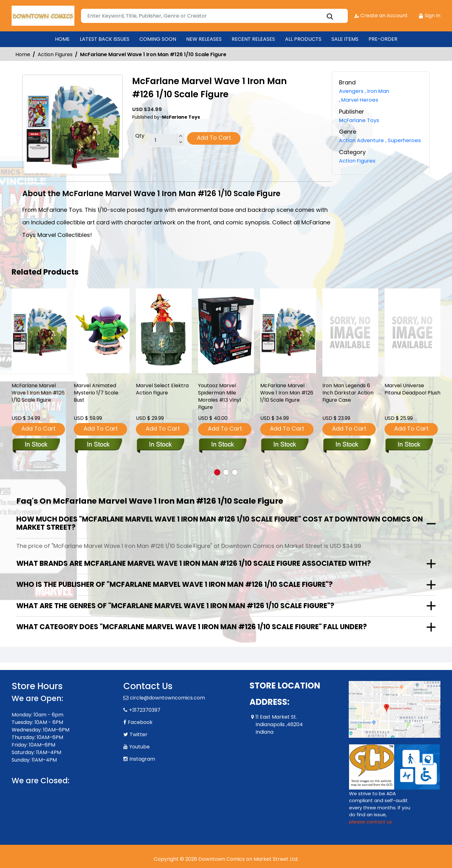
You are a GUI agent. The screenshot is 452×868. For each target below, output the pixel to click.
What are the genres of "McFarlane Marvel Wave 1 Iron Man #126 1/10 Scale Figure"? (175, 606)
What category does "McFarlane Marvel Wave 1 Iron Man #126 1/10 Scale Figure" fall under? (192, 627)
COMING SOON (158, 39)
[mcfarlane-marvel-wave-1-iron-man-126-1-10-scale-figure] (40, 331)
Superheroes (358, 148)
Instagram (142, 759)
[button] (217, 472)
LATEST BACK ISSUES (105, 39)
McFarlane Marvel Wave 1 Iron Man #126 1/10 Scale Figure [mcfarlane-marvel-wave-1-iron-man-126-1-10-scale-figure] (35, 398)
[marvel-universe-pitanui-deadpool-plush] (412, 332)
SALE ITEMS (345, 39)
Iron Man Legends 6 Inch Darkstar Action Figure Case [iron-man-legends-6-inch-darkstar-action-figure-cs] (350, 394)
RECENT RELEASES (253, 39)
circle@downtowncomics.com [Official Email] (167, 698)
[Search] (214, 16)
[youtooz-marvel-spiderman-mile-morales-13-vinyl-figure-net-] (226, 331)
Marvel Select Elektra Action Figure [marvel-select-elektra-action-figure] (164, 390)
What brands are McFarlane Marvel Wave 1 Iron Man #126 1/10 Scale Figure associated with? (194, 563)
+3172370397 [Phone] (145, 710)
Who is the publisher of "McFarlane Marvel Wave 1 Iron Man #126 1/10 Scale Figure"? (175, 584)
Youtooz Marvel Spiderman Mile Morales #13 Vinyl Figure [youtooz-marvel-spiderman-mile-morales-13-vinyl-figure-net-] (221, 398)
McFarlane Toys (361, 119)
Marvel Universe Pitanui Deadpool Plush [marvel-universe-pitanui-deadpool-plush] (408, 394)
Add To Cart (214, 138)
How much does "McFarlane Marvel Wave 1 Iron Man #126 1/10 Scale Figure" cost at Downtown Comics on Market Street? (220, 523)
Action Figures (55, 54)
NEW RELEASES (204, 39)
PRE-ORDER (383, 39)
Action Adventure (363, 139)
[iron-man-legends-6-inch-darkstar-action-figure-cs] (350, 332)
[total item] (166, 140)
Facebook (140, 722)
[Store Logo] (43, 16)
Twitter (139, 734)
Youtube (140, 747)
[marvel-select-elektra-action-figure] (164, 331)
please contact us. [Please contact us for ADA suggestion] (371, 822)
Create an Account (381, 16)
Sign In (429, 16)
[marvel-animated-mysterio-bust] (102, 331)
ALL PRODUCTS (303, 39)
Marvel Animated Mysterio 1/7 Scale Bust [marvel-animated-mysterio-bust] (98, 394)
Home (23, 54)
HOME (62, 39)
